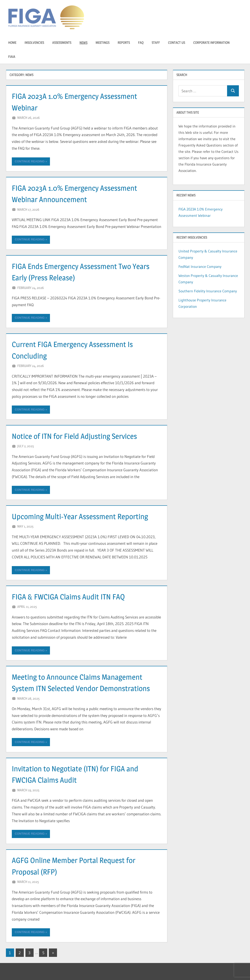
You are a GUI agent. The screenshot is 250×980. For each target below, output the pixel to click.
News (83, 43)
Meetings (103, 43)
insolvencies (34, 43)
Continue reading (30, 161)
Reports (124, 43)
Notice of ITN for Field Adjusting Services (80, 436)
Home (12, 43)
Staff (156, 43)
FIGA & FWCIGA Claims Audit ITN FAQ (73, 596)
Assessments (62, 43)
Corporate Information (211, 43)
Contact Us (177, 43)
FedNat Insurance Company (200, 266)
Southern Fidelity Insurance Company (208, 291)
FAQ (141, 43)
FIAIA (12, 57)
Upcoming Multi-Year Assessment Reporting (85, 516)
